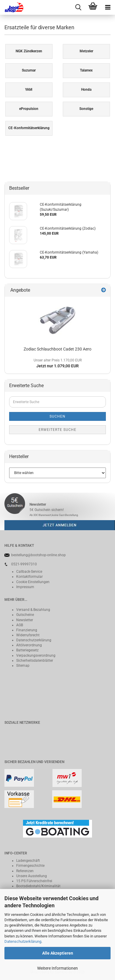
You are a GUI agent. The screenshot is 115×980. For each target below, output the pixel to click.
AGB (20, 625)
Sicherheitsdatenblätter (35, 661)
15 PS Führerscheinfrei (34, 881)
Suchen (57, 416)
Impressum (25, 587)
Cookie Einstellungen (33, 582)
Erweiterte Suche (57, 430)
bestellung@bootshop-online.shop (38, 555)
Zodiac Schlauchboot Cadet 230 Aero (57, 349)
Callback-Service (29, 572)
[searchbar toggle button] (78, 7)
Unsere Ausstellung (32, 876)
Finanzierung (27, 630)
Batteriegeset (27, 650)
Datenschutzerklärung (23, 941)
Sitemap (23, 666)
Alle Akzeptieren (58, 953)
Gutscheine (25, 615)
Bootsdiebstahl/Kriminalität (38, 886)
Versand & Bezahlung (33, 610)
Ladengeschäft (28, 861)
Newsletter (25, 620)
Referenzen (25, 871)
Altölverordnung (29, 645)
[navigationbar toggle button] (108, 7)
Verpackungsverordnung (36, 656)
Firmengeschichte (30, 866)
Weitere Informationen (57, 968)
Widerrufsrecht (28, 635)
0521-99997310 (24, 564)
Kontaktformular (29, 577)
